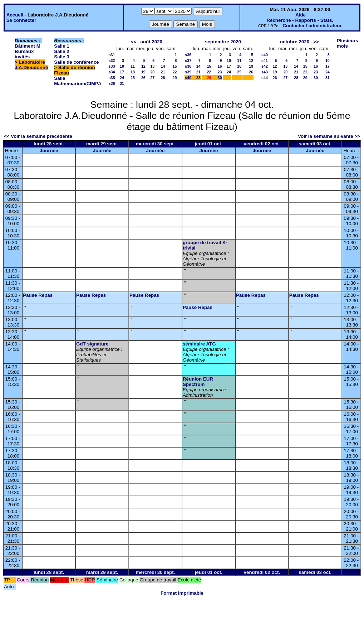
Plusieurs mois (348, 43)
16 (220, 66)
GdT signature (92, 344)
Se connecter (21, 20)
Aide (301, 15)
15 (174, 66)
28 (163, 78)
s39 (188, 72)
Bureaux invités (24, 54)
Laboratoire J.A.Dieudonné (31, 65)
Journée (49, 151)
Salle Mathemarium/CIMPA (78, 81)
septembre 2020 (223, 42)
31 (122, 83)
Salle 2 (62, 51)
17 (122, 72)
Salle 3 (62, 57)
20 (152, 72)
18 (133, 72)
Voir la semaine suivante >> (329, 136)
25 (133, 78)
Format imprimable (182, 593)
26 (143, 78)
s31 (112, 55)
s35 (112, 78)
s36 (112, 83)
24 (122, 78)
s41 (265, 61)
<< (134, 42)
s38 (188, 66)
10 (122, 66)
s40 (188, 78)
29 (174, 78)
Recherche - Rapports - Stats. (300, 20)
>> (316, 42)
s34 (112, 72)
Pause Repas (38, 295)
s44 (265, 78)
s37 (188, 61)
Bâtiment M (28, 46)
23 (220, 72)
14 (163, 66)
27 (152, 78)
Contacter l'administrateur (312, 26)
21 (163, 72)
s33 (112, 66)
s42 (265, 66)
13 (152, 66)
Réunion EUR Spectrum (198, 382)
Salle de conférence (76, 62)
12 (143, 66)
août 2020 (151, 42)
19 (143, 72)
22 (174, 72)
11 (133, 66)
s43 (265, 72)
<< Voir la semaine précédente (38, 136)
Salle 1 (62, 46)
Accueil (15, 15)
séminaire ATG (199, 344)
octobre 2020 (295, 42)
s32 (112, 61)
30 (220, 78)
